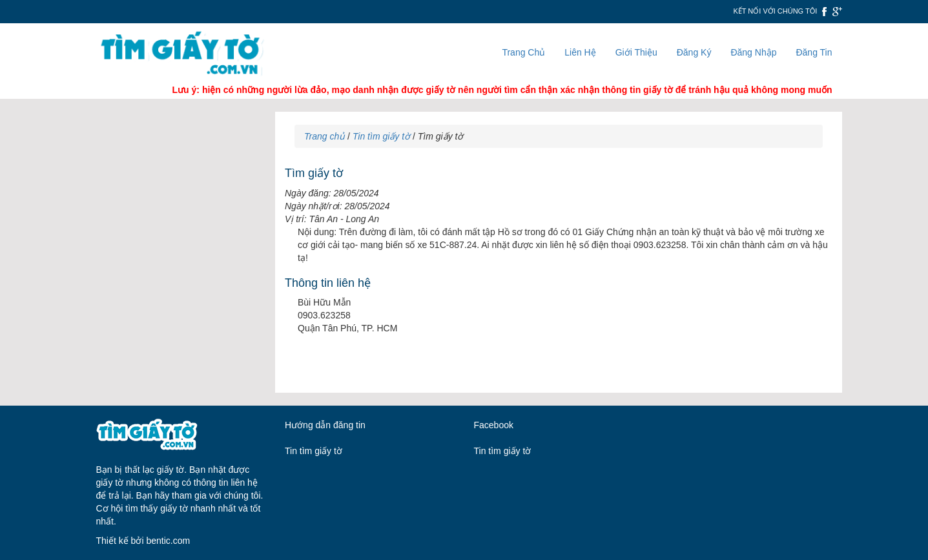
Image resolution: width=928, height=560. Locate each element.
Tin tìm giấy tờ (381, 136)
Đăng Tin (814, 52)
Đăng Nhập (753, 52)
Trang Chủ (523, 52)
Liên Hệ (580, 52)
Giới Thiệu (636, 52)
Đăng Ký (694, 52)
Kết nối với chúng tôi (775, 11)
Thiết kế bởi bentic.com (143, 541)
